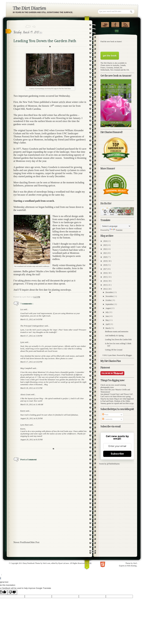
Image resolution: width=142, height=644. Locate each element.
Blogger (129, 355)
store (112, 387)
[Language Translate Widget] (116, 226)
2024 (105, 241)
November (110, 296)
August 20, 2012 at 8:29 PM (31, 418)
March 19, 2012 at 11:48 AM (32, 404)
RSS (125, 24)
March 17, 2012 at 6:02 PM (31, 362)
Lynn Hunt (25, 425)
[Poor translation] (12, 592)
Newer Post (19, 542)
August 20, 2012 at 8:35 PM (31, 439)
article (62, 102)
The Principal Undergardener (32, 326)
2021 (105, 253)
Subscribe (117, 454)
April (108, 324)
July (107, 312)
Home (27, 542)
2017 (105, 269)
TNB (90, 563)
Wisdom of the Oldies (122, 401)
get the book (110, 56)
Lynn (23, 342)
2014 (105, 281)
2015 (105, 277)
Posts (105, 415)
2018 (105, 265)
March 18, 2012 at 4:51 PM (31, 388)
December (109, 292)
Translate (116, 230)
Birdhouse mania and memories (117, 332)
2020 (105, 257)
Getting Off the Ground (114, 350)
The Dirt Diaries (29, 8)
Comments (107, 419)
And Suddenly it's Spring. (115, 335)
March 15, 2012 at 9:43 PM (31, 319)
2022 (105, 249)
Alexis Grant (26, 394)
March (108, 328)
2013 (105, 285)
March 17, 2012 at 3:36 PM (31, 336)
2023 (105, 245)
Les (22, 309)
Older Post (35, 542)
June (107, 316)
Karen (23, 411)
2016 (105, 273)
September (110, 304)
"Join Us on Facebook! (115, 24)
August (108, 308)
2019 (105, 261)
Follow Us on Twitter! (105, 24)
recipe (132, 403)
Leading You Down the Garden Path (118, 339)
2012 (105, 289)
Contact (117, 31)
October (109, 300)
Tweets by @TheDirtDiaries (109, 464)
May (107, 320)
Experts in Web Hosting (128, 566)
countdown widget (117, 211)
